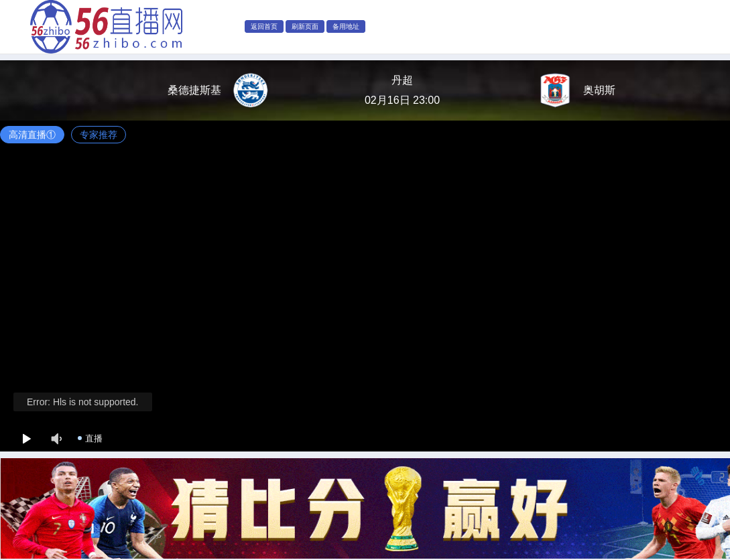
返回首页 (264, 26)
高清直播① (32, 135)
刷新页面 (305, 26)
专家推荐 (99, 135)
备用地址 (346, 26)
